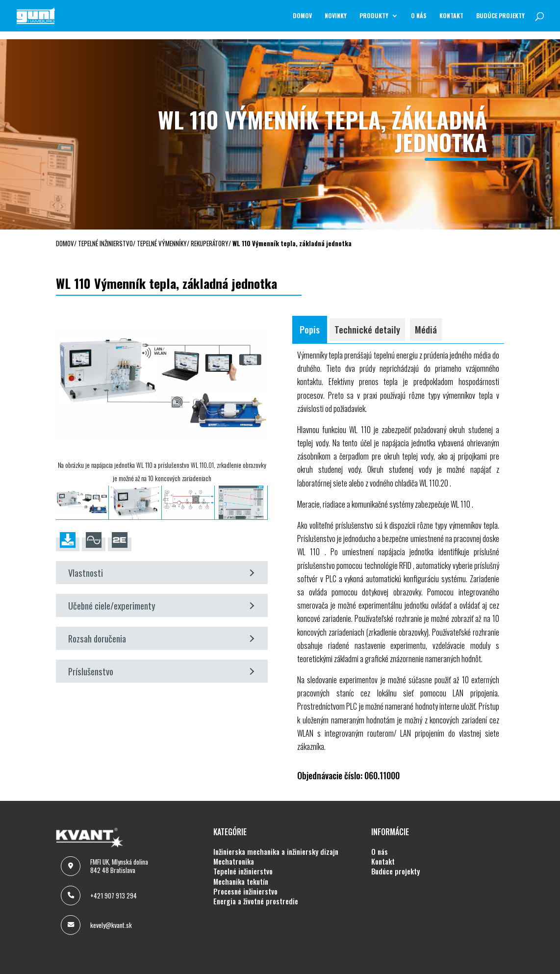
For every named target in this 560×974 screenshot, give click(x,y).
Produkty (374, 16)
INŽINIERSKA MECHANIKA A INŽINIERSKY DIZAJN (276, 852)
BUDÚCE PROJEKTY (500, 16)
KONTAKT (451, 16)
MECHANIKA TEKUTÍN (241, 882)
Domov (302, 16)
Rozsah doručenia (161, 638)
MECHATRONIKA (234, 862)
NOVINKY (336, 16)
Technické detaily (367, 329)
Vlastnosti (161, 573)
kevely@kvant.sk (111, 925)
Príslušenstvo (161, 671)
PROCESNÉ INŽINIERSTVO (245, 892)
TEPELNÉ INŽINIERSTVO (243, 871)
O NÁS (419, 16)
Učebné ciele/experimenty (161, 605)
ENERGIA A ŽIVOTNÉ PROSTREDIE (256, 901)
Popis (310, 329)
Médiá (426, 329)
